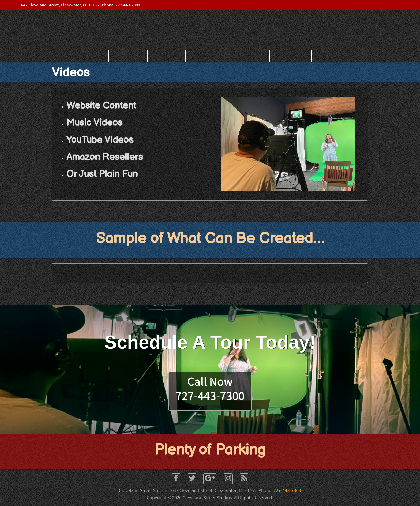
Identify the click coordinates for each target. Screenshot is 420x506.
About (167, 56)
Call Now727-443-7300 (210, 390)
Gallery (206, 56)
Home (128, 56)
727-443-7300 (287, 491)
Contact (290, 56)
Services (248, 56)
